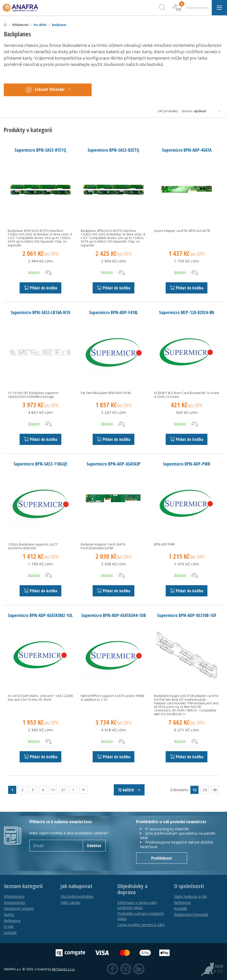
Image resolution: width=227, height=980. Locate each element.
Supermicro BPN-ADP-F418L (113, 312)
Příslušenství (14, 896)
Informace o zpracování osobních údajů (137, 905)
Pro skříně (40, 25)
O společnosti (189, 886)
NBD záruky (70, 902)
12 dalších (129, 790)
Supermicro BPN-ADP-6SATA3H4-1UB (113, 615)
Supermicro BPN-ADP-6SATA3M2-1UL (40, 615)
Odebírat (94, 846)
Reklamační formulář (191, 914)
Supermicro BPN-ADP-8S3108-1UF (187, 615)
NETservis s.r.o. (63, 969)
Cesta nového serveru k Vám (141, 925)
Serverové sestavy (19, 908)
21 (63, 790)
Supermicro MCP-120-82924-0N (187, 312)
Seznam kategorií (23, 886)
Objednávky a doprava (132, 889)
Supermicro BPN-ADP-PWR (187, 464)
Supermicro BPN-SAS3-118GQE (40, 464)
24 (205, 790)
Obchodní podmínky (77, 896)
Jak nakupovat (76, 886)
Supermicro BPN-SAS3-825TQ (113, 150)
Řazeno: (202, 111)
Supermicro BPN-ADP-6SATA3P (113, 464)
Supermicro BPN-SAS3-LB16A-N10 (40, 312)
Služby (9, 914)
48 (215, 790)
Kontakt (10, 933)
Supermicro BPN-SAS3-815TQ (40, 150)
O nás (9, 926)
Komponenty (15, 902)
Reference (12, 921)
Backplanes (59, 25)
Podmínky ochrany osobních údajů (141, 916)
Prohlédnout (162, 858)
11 (53, 790)
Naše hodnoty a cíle (190, 896)
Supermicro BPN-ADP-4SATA (187, 150)
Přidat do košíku (40, 288)
